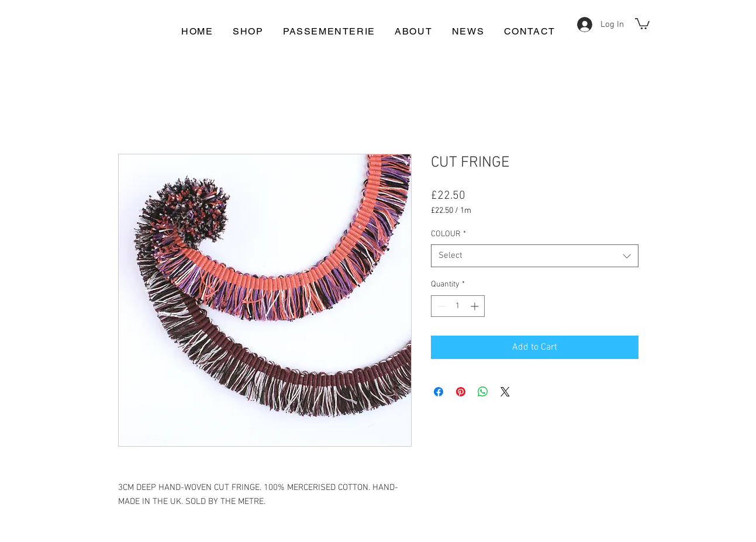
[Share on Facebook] (439, 392)
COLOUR (448, 234)
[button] (642, 23)
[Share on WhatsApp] (483, 392)
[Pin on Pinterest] (461, 392)
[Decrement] (440, 306)
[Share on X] (505, 392)
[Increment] (476, 306)
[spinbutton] (458, 306)
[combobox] (535, 256)
